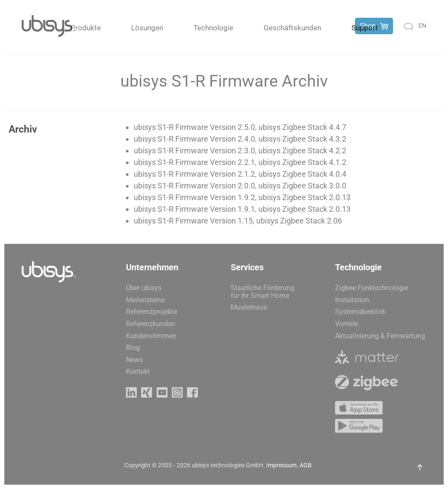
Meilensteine (145, 300)
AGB (306, 465)
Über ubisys (144, 288)
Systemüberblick (360, 312)
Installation (352, 300)
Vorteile (346, 324)
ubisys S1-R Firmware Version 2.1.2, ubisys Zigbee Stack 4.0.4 (240, 174)
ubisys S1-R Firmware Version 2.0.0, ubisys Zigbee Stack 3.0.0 (240, 186)
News (134, 360)
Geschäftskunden (292, 28)
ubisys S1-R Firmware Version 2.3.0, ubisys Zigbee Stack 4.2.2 (240, 151)
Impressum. (282, 465)
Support (365, 28)
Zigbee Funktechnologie (372, 288)
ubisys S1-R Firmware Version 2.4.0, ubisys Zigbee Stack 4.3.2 (240, 139)
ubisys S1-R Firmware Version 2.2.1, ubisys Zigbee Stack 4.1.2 (240, 162)
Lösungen (147, 28)
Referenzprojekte (151, 312)
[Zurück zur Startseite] (48, 26)
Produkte (86, 28)
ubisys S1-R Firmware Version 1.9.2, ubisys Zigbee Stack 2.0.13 (242, 197)
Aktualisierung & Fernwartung (380, 336)
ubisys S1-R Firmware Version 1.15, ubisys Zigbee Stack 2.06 (238, 221)
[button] (420, 467)
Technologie (213, 28)
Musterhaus (249, 307)
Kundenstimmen (151, 336)
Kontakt (138, 371)
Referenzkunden (151, 324)
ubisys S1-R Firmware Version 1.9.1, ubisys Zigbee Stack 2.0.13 (242, 209)
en (422, 26)
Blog (133, 348)
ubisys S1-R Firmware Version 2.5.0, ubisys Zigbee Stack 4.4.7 (240, 127)
